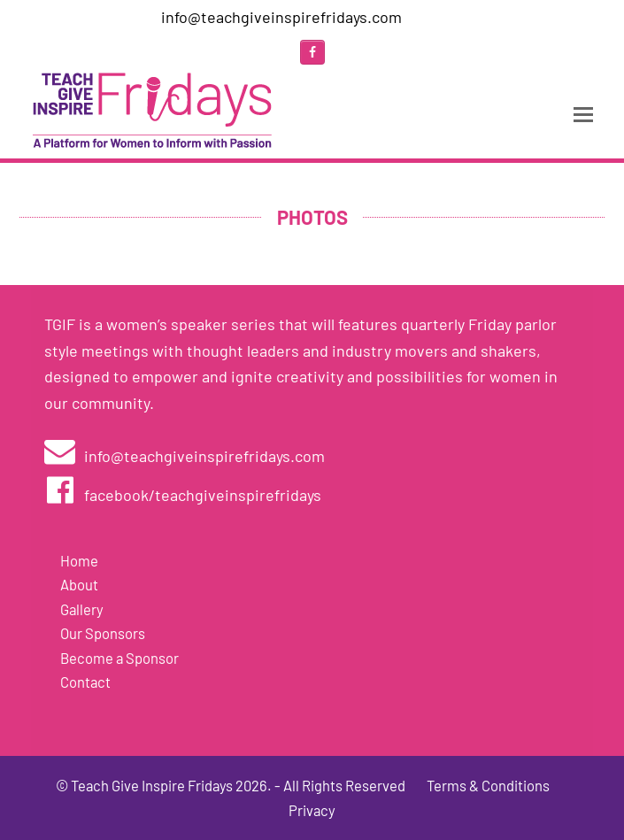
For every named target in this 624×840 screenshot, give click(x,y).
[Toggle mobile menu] (583, 113)
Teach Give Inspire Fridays (152, 785)
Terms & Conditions (488, 785)
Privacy (312, 810)
